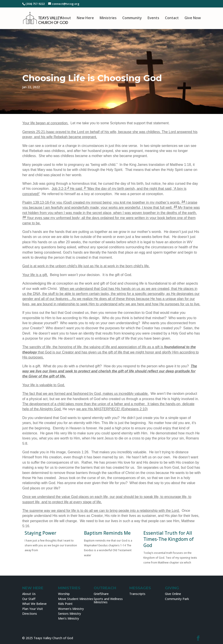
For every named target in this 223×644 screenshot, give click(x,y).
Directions (30, 614)
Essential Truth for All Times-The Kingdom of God (169, 539)
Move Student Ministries (76, 599)
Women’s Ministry (71, 609)
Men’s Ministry (69, 618)
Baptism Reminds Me (107, 533)
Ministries (108, 18)
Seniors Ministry (69, 614)
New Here (85, 18)
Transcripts (137, 594)
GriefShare (101, 594)
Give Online (173, 594)
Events (153, 18)
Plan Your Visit (33, 609)
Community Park (177, 599)
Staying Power (40, 533)
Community (132, 18)
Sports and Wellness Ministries (108, 600)
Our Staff (29, 599)
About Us (29, 594)
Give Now (193, 18)
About (66, 18)
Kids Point (65, 604)
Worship (64, 594)
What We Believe (34, 604)
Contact (172, 18)
